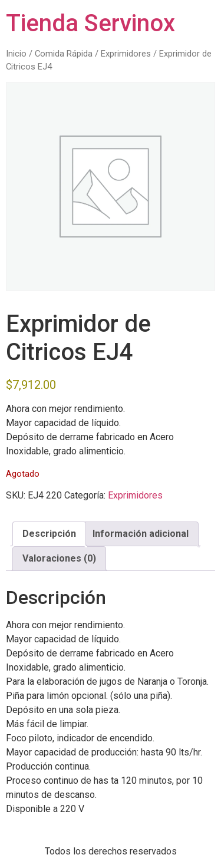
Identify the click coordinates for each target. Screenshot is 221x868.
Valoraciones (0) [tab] (59, 558)
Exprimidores (126, 54)
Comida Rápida (64, 54)
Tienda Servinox (90, 23)
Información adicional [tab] (141, 534)
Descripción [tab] (49, 534)
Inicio (16, 54)
